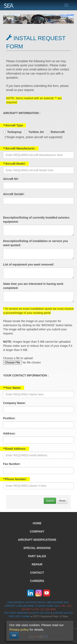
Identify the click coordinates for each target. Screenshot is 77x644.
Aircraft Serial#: (14, 194)
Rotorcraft (58, 132)
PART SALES (37, 556)
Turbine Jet (36, 132)
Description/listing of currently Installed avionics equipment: (36, 220)
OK (14, 635)
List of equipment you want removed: (29, 264)
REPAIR (37, 564)
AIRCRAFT (37, 540)
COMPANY (37, 531)
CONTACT (37, 573)
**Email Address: (15, 449)
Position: (9, 418)
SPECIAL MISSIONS (37, 548)
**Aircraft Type (13, 125)
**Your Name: (12, 388)
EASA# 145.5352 (41, 613)
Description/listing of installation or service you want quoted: (36, 243)
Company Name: (14, 403)
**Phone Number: (15, 479)
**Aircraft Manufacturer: (19, 148)
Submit (50, 501)
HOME (37, 523)
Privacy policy (19, 629)
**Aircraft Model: (14, 164)
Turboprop (14, 132)
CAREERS (37, 581)
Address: (9, 433)
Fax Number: (12, 464)
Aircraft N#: (11, 179)
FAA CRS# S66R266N (16, 613)
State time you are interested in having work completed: (33, 286)
